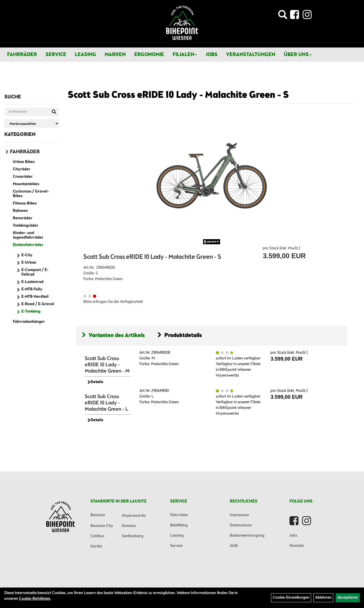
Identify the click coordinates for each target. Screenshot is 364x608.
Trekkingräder (26, 226)
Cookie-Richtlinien (35, 599)
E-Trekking (31, 312)
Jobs (212, 55)
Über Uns (298, 55)
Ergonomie (149, 55)
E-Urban (29, 263)
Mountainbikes (26, 184)
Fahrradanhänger (29, 322)
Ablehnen (323, 598)
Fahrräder (22, 55)
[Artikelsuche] (283, 16)
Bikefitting (179, 525)
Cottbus (97, 536)
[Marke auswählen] (32, 124)
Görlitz (96, 546)
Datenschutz (241, 525)
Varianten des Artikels (113, 335)
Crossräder (23, 177)
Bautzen (98, 515)
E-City (27, 255)
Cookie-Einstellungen (291, 598)
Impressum (239, 515)
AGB (234, 546)
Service (56, 55)
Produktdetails (180, 335)
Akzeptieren (348, 598)
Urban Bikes (24, 162)
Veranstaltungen (251, 55)
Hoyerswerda (134, 516)
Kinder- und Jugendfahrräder (28, 235)
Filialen (185, 55)
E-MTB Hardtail (35, 297)
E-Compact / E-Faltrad (35, 272)
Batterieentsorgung (247, 536)
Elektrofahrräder (28, 245)
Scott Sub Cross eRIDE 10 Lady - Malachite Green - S (178, 95)
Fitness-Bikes (25, 203)
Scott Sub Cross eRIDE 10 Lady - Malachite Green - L (106, 403)
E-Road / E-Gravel (38, 304)
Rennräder (23, 218)
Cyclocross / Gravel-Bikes (31, 194)
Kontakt (297, 546)
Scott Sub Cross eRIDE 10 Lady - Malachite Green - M (107, 365)
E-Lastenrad (32, 282)
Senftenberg (133, 536)
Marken (115, 55)
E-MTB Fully (32, 289)
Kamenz (129, 526)
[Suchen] (54, 112)
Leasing (85, 55)
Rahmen (20, 211)
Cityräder (22, 169)
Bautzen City (102, 526)
